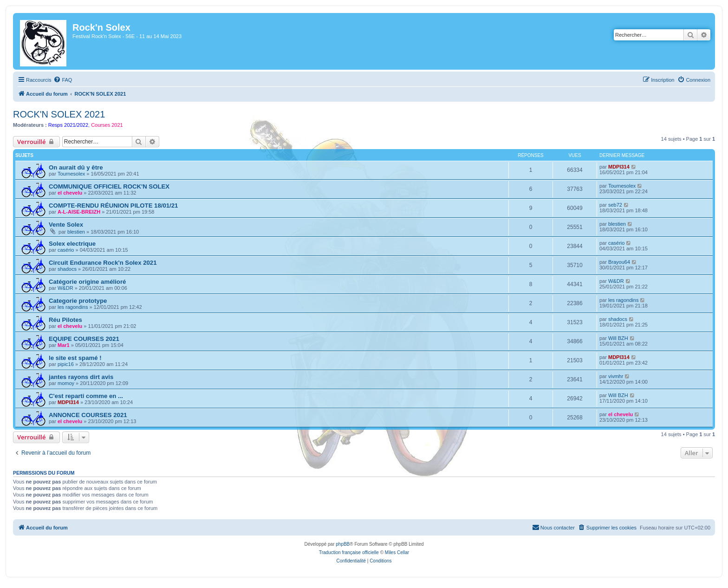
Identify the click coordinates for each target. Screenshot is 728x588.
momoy (66, 383)
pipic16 (66, 364)
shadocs (67, 269)
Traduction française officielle (349, 552)
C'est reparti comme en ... (86, 396)
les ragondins (73, 307)
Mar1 (64, 345)
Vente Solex (66, 225)
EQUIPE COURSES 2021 (84, 339)
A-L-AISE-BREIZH (79, 212)
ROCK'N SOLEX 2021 (59, 114)
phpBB (343, 544)
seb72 (615, 205)
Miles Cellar (397, 552)
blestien (76, 232)
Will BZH (618, 338)
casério (66, 250)
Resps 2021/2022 (68, 125)
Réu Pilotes (65, 320)
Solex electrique (72, 244)
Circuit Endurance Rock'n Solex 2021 (103, 263)
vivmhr (616, 376)
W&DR (65, 288)
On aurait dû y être (76, 167)
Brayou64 (619, 262)
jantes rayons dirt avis (81, 377)
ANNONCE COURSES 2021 (88, 415)
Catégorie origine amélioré (87, 282)
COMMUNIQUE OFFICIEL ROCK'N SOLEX (109, 186)
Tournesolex (71, 174)
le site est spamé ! (75, 358)
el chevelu (70, 193)
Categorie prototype (78, 301)
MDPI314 (619, 167)
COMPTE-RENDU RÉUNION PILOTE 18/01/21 (113, 206)
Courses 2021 (107, 125)
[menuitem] (63, 80)
